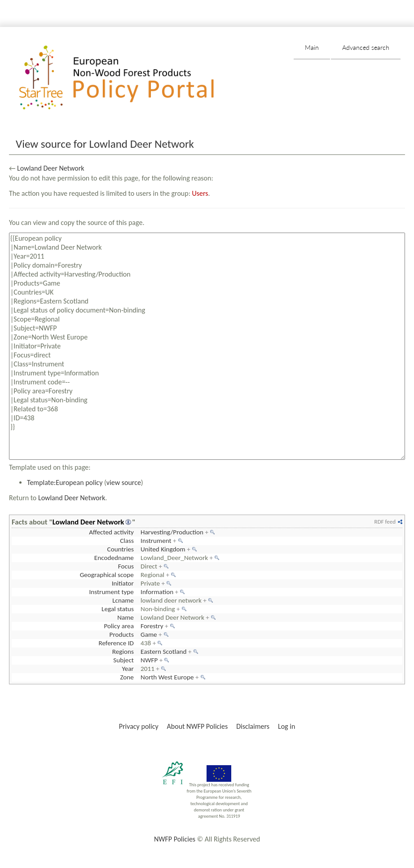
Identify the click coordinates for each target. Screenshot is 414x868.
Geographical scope (107, 575)
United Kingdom (163, 549)
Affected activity (111, 532)
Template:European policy (65, 482)
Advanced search (366, 47)
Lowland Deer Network (51, 168)
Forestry (152, 626)
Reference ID (116, 643)
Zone (127, 677)
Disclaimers (253, 726)
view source (124, 482)
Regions (123, 652)
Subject (123, 660)
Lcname (123, 600)
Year (128, 669)
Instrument (156, 541)
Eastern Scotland (164, 652)
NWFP (149, 660)
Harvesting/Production (172, 532)
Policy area (119, 626)
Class (127, 541)
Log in (286, 726)
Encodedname (114, 558)
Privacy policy (139, 726)
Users (200, 193)
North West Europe (167, 677)
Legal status (118, 609)
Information (157, 592)
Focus (126, 566)
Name (126, 617)
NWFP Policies (175, 839)
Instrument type (111, 592)
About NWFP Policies (198, 726)
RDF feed (385, 522)
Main (312, 47)
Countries (121, 549)
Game (149, 634)
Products (122, 634)
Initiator (123, 583)
